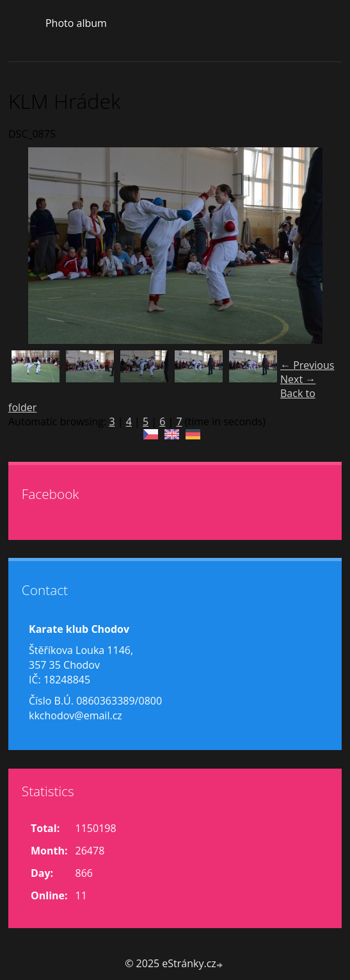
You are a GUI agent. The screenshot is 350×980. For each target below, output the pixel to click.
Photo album (76, 23)
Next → (298, 379)
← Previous (307, 365)
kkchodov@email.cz (76, 715)
